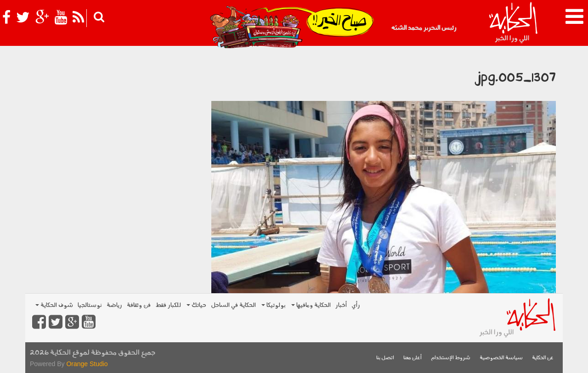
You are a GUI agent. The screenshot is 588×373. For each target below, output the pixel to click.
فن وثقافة (139, 305)
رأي (356, 305)
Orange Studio (87, 364)
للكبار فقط (168, 305)
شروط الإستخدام (451, 358)
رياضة (114, 305)
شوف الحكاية (54, 305)
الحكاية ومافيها (311, 305)
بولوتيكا (274, 305)
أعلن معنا (413, 358)
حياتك (196, 305)
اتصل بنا (385, 358)
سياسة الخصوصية (501, 358)
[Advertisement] (115, 115)
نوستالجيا (90, 305)
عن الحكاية (543, 358)
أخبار (341, 305)
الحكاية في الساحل (233, 305)
